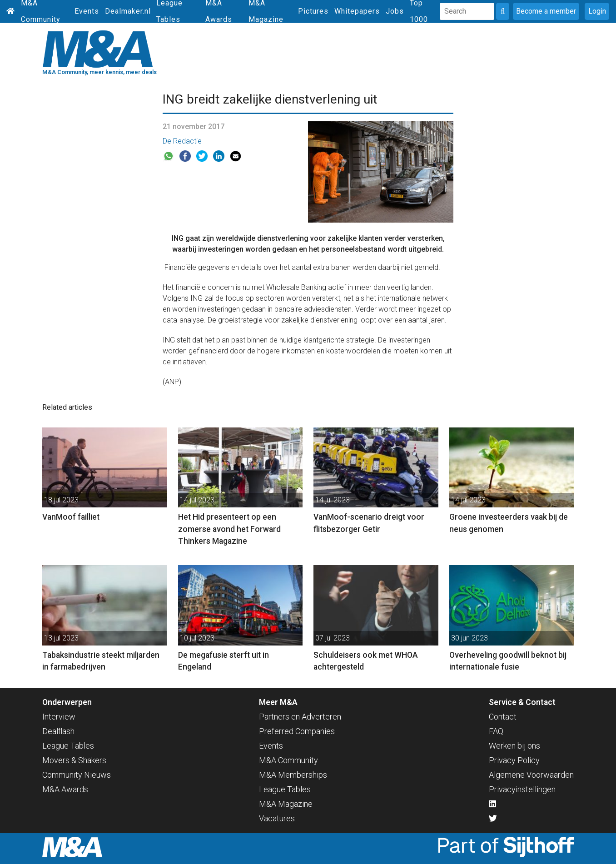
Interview (59, 717)
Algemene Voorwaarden (531, 775)
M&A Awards (65, 789)
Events (87, 11)
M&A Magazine (286, 804)
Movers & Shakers (74, 760)
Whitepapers (357, 11)
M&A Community (288, 760)
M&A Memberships (293, 775)
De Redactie (182, 141)
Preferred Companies (297, 731)
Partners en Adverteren (300, 717)
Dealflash (58, 731)
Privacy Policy (514, 760)
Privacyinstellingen (522, 789)
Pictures (313, 11)
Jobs (395, 11)
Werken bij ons (514, 746)
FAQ (496, 731)
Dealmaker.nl (128, 11)
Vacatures (277, 818)
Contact (503, 717)
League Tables (68, 746)
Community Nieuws (77, 775)
